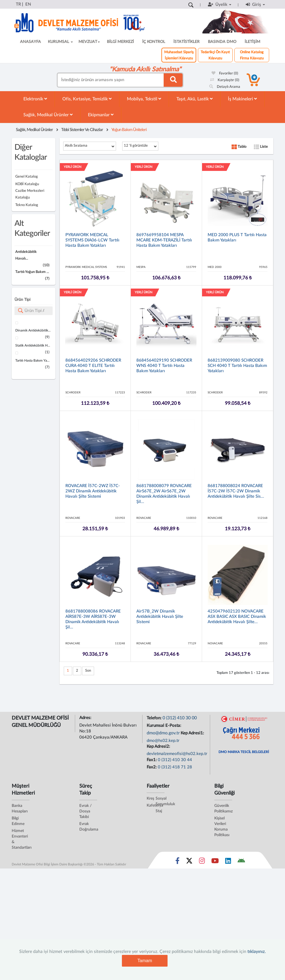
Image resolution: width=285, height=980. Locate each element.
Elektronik (35, 99)
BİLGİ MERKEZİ (120, 42)
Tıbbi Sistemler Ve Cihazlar (82, 130)
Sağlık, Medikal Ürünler (48, 115)
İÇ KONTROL (154, 42)
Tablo (239, 147)
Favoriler (225, 73)
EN (28, 4)
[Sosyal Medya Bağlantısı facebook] (177, 862)
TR (18, 4)
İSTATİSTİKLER (186, 42)
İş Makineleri (242, 99)
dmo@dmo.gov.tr (163, 733)
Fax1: (152, 760)
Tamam (145, 961)
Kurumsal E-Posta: (164, 726)
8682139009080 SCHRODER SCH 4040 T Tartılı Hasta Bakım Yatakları (237, 366)
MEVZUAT (89, 42)
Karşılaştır (225, 80)
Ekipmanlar (101, 115)
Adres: (86, 718)
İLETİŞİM (252, 42)
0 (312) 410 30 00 (180, 718)
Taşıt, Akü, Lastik (195, 99)
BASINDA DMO (222, 42)
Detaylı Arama (225, 87)
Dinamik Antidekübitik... (33, 330)
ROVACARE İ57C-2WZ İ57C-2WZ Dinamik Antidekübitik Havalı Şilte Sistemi (93, 491)
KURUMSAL (60, 42)
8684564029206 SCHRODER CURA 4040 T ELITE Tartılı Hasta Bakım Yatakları (93, 366)
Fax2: (152, 767)
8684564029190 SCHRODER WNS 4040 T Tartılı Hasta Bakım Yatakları (164, 366)
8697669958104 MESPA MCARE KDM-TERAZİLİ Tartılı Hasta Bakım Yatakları (164, 240)
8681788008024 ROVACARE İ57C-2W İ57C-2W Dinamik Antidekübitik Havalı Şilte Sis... (236, 491)
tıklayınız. (257, 952)
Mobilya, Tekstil (144, 99)
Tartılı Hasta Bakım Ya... (32, 360)
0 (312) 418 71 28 (175, 767)
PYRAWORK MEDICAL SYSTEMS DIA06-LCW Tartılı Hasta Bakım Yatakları (92, 240)
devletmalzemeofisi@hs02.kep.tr (177, 754)
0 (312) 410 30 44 (175, 760)
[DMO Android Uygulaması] (241, 862)
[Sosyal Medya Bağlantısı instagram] (202, 862)
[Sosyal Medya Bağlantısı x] (190, 862)
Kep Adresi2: (159, 747)
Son (88, 671)
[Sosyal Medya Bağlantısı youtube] (215, 862)
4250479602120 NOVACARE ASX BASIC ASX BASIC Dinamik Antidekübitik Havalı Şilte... (237, 617)
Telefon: (155, 718)
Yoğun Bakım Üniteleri (129, 130)
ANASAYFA (30, 42)
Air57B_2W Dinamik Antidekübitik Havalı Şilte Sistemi (160, 617)
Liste (261, 147)
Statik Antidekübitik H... (33, 345)
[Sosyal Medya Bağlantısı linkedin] (228, 862)
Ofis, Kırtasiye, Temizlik (87, 99)
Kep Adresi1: (193, 733)
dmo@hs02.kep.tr (163, 741)
